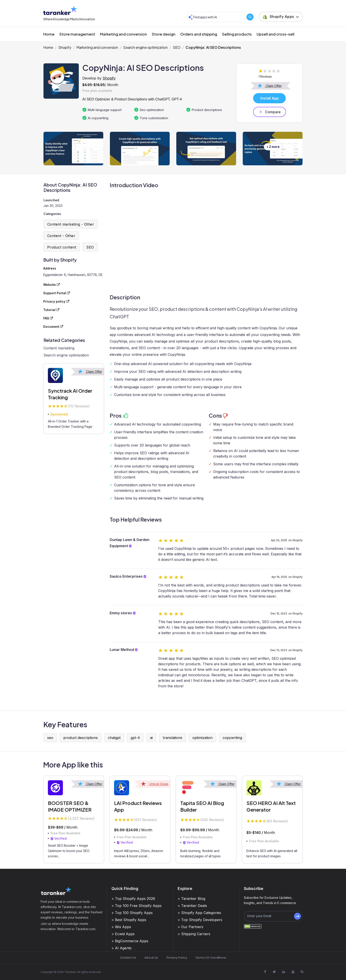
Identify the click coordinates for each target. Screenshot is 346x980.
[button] (281, 17)
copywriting (232, 738)
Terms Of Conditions (211, 958)
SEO (177, 47)
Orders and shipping (199, 34)
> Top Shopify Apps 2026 (133, 899)
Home (49, 34)
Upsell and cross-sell (275, 34)
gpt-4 (135, 738)
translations (173, 738)
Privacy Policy (177, 958)
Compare (270, 112)
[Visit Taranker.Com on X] (274, 972)
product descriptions (81, 738)
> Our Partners (190, 927)
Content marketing (59, 348)
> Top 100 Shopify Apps (132, 913)
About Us (151, 958)
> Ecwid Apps (123, 934)
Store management (77, 34)
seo (50, 738)
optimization (202, 738)
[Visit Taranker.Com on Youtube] (293, 972)
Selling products (237, 34)
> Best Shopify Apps (129, 920)
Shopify (65, 47)
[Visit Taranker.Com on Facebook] (265, 972)
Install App (270, 98)
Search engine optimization (145, 47)
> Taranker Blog (191, 899)
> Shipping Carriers (194, 934)
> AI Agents (121, 948)
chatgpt (114, 738)
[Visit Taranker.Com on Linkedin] (284, 972)
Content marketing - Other (71, 224)
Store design (164, 34)
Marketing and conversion (123, 34)
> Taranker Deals (192, 906)
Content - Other (61, 236)
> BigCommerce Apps (130, 941)
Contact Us (128, 958)
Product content (62, 247)
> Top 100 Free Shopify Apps (136, 906)
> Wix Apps (121, 927)
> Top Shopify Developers (200, 920)
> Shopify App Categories (199, 913)
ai (151, 738)
